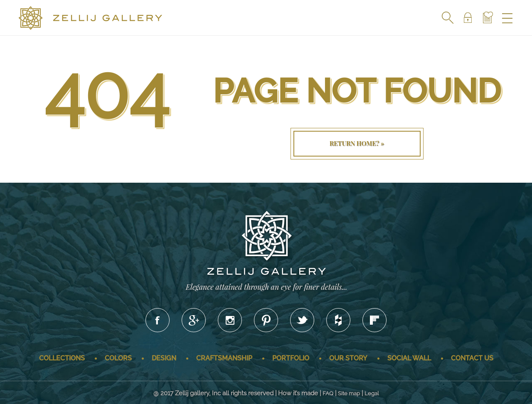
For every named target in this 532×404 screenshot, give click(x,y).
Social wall (409, 358)
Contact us (472, 358)
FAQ (328, 393)
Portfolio (291, 358)
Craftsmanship (224, 358)
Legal (372, 393)
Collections (62, 358)
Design (164, 358)
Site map (349, 393)
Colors (118, 358)
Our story (348, 358)
